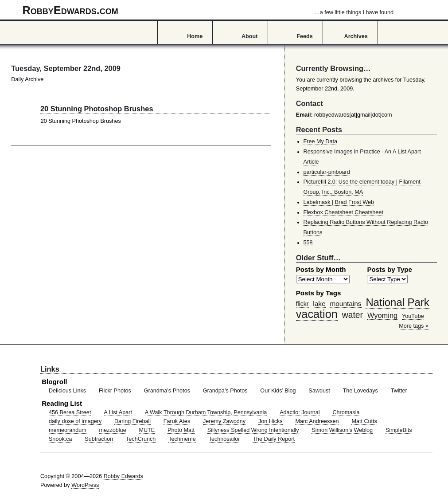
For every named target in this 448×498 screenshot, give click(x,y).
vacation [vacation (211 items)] (317, 314)
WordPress (85, 485)
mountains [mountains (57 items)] (345, 304)
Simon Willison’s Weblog (342, 430)
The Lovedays (360, 391)
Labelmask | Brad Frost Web (339, 202)
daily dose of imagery (75, 421)
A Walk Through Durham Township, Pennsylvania (206, 412)
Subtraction (99, 439)
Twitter (399, 391)
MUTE (147, 430)
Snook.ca (60, 439)
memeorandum (68, 430)
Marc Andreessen (317, 421)
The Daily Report (274, 439)
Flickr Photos (115, 391)
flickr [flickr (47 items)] (302, 304)
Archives (356, 36)
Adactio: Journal (300, 412)
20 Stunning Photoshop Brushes (97, 109)
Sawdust (319, 391)
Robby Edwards (123, 476)
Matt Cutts (364, 421)
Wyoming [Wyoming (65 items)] (382, 315)
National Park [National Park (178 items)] (397, 302)
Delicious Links (67, 391)
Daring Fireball (132, 421)
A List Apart (118, 412)
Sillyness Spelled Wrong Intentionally (253, 430)
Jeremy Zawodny (224, 421)
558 (308, 243)
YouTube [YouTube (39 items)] (413, 316)
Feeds (305, 36)
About (249, 36)
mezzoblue (113, 430)
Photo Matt (181, 430)
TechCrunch (141, 439)
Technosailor (224, 439)
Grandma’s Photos (167, 391)
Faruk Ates (177, 421)
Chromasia (346, 412)
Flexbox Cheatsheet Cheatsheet (343, 212)
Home (195, 36)
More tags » (414, 326)
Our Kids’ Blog (278, 391)
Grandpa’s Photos (225, 391)
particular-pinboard (327, 172)
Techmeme (182, 439)
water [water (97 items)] (353, 315)
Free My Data (320, 141)
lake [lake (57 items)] (319, 304)
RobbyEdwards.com (208, 10)
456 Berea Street (70, 412)
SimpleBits (399, 430)
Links (50, 369)
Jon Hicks (271, 421)
